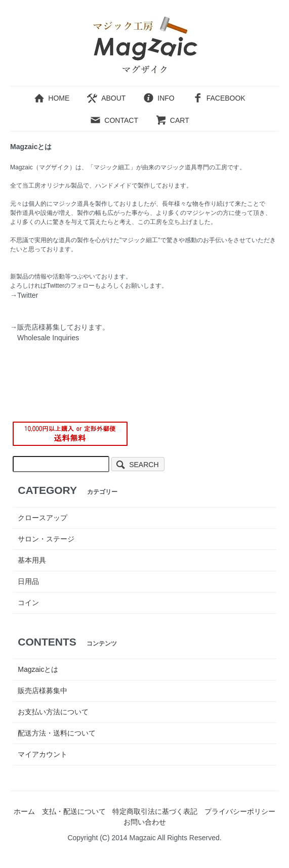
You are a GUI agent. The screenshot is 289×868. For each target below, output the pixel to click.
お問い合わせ (145, 822)
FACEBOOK (219, 98)
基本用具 (32, 560)
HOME (51, 98)
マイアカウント (43, 754)
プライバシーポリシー (240, 811)
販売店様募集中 (43, 691)
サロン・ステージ (46, 539)
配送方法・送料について (57, 733)
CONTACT (114, 120)
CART (172, 120)
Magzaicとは (38, 669)
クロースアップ (43, 518)
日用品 (28, 581)
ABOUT (106, 98)
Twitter (28, 295)
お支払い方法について (53, 712)
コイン (28, 603)
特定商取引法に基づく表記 (155, 811)
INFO (158, 98)
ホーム (24, 811)
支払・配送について (74, 811)
